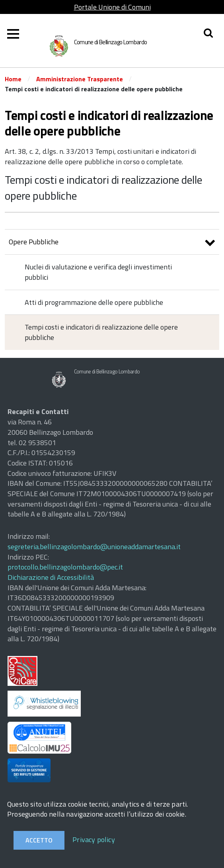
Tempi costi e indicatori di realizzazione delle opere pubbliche (103, 188)
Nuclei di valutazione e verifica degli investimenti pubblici (98, 272)
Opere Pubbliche (112, 243)
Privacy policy (94, 840)
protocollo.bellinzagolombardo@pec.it (65, 567)
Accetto (39, 840)
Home (13, 79)
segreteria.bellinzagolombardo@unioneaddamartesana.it (94, 547)
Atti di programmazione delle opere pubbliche (94, 302)
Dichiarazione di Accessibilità (51, 577)
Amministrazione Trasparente (80, 79)
